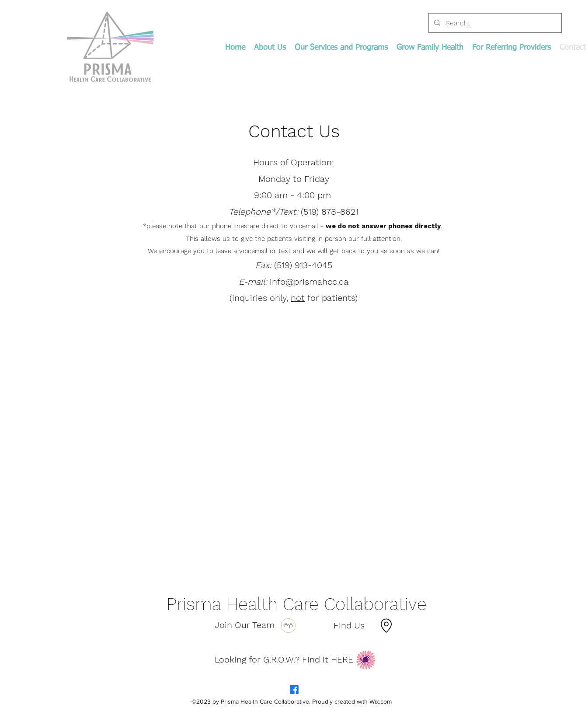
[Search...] (494, 23)
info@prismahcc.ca (309, 282)
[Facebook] (294, 690)
